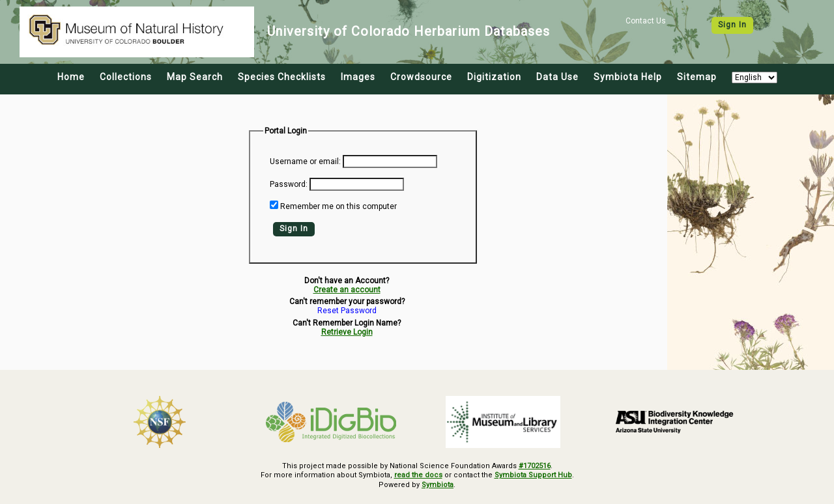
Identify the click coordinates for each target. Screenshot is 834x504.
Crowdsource (421, 77)
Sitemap (697, 77)
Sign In (732, 25)
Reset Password (347, 311)
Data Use (557, 77)
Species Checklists (282, 77)
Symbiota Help (628, 77)
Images (358, 77)
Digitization (494, 77)
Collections (126, 77)
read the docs (418, 475)
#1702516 (535, 466)
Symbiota (438, 485)
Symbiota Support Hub (533, 475)
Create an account (347, 290)
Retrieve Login (347, 332)
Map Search (195, 77)
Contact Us (646, 21)
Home (71, 77)
